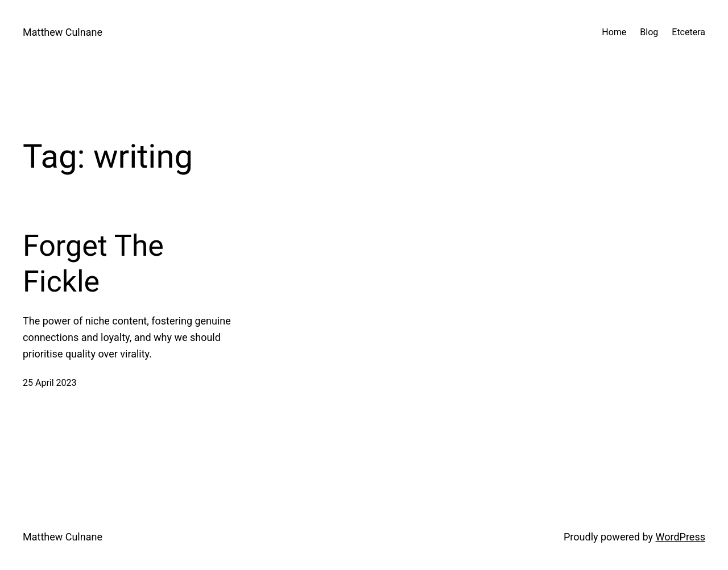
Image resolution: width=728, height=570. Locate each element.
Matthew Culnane (63, 32)
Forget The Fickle (93, 263)
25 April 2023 (50, 383)
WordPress (681, 537)
